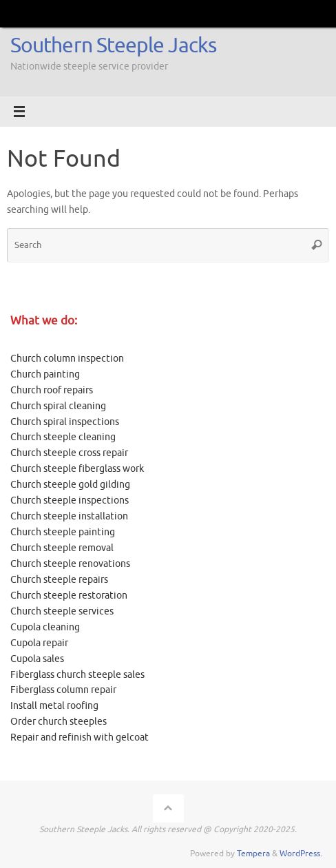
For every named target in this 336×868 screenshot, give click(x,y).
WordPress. (301, 854)
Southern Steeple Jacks (113, 46)
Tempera (253, 854)
